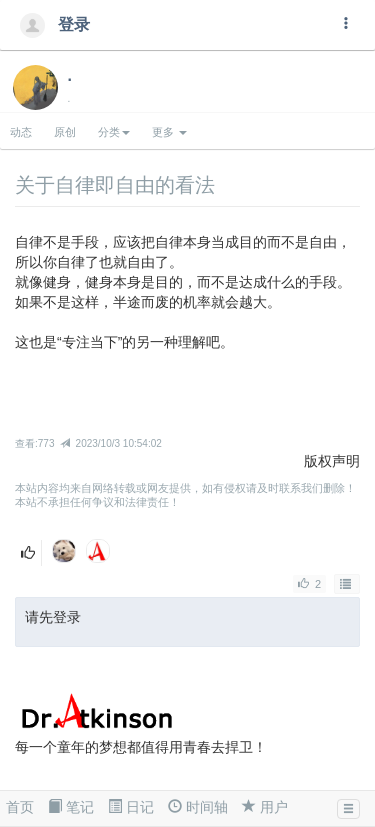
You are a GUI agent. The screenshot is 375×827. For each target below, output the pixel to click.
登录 (59, 24)
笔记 (71, 807)
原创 (65, 132)
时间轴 (198, 807)
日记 (131, 807)
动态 (21, 132)
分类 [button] (114, 132)
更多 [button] (169, 132)
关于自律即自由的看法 (115, 185)
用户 (265, 807)
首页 (20, 807)
